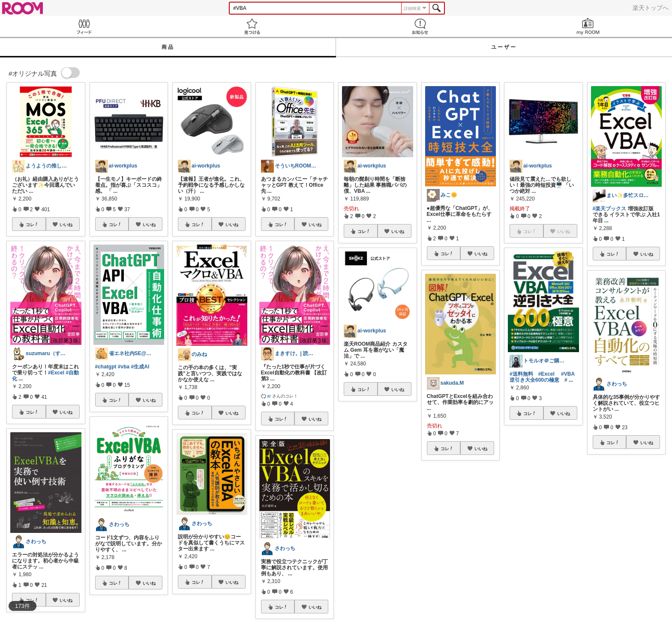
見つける (252, 26)
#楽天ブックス (610, 209)
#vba (124, 367)
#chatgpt (106, 367)
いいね (66, 224)
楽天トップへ (651, 8)
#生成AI (140, 367)
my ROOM (588, 26)
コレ (32, 224)
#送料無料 (521, 374)
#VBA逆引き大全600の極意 (542, 377)
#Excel (56, 373)
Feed (84, 26)
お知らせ (420, 26)
